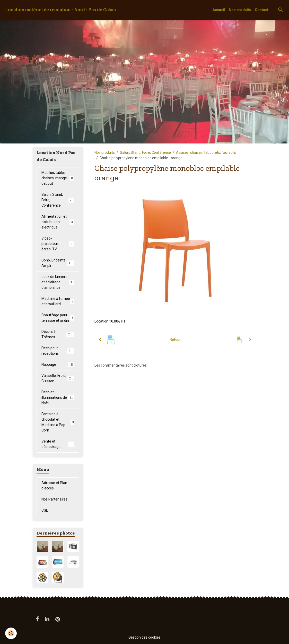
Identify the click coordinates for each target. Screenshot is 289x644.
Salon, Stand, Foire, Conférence (145, 152)
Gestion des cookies (144, 637)
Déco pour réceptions (58, 351)
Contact (262, 10)
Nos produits (240, 10)
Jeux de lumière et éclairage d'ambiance (59, 282)
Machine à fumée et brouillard (58, 301)
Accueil (219, 10)
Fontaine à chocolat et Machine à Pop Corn (58, 422)
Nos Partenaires (54, 499)
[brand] (61, 10)
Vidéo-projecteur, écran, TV (58, 244)
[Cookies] (11, 633)
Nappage (58, 365)
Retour (175, 340)
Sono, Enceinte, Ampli (58, 263)
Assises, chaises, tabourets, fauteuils (206, 152)
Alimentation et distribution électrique (58, 222)
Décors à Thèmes (58, 334)
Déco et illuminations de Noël (58, 397)
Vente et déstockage (58, 444)
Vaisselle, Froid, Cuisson (58, 378)
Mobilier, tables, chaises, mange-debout (58, 178)
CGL (45, 510)
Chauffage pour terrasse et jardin (58, 318)
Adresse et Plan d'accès (54, 485)
